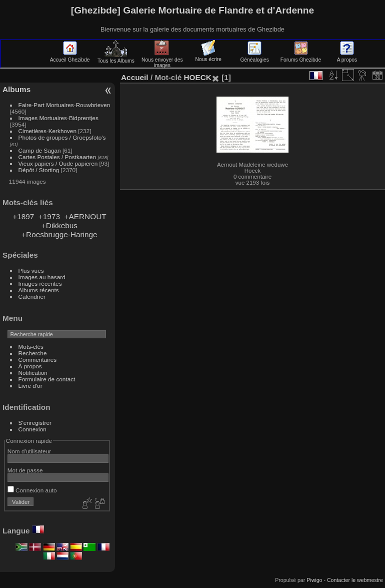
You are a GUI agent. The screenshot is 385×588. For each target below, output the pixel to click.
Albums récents (39, 290)
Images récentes (40, 283)
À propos (30, 366)
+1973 (49, 216)
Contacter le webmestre (355, 580)
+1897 (23, 216)
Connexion (32, 429)
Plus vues (31, 270)
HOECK (197, 77)
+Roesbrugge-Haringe (59, 234)
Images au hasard (42, 277)
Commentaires (38, 360)
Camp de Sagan (40, 150)
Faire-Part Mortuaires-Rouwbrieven (64, 105)
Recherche (33, 353)
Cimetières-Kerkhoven (47, 131)
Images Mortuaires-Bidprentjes (58, 118)
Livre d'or (30, 386)
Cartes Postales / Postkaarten (57, 157)
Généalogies (254, 57)
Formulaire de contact (47, 379)
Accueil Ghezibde (70, 57)
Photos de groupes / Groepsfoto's (62, 137)
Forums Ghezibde (301, 57)
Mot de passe (25, 470)
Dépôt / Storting (39, 170)
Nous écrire (208, 57)
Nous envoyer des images (162, 60)
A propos (347, 57)
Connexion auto (32, 490)
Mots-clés (31, 347)
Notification (33, 373)
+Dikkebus (59, 225)
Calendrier (32, 297)
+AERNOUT (85, 216)
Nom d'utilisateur (29, 451)
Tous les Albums (116, 58)
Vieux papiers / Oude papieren (58, 163)
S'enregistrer (35, 423)
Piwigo (314, 580)
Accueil (135, 77)
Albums (16, 89)
